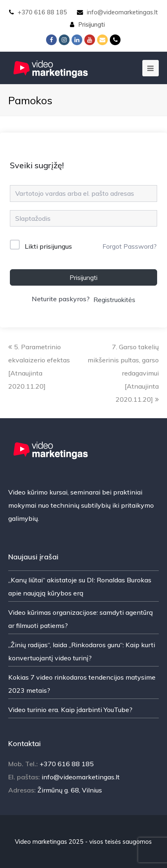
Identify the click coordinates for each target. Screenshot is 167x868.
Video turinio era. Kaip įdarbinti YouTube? (70, 710)
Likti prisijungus (48, 246)
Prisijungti (92, 24)
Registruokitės (114, 300)
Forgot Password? (130, 246)
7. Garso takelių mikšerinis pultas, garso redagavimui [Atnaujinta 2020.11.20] (123, 373)
